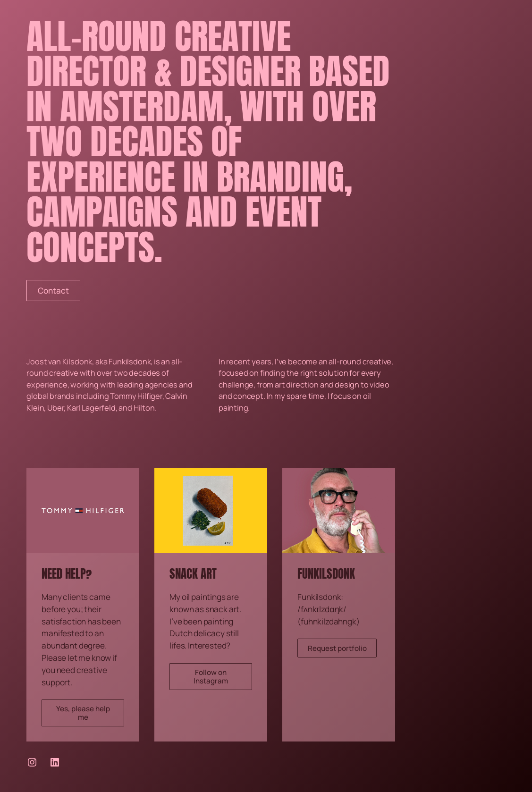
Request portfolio (337, 648)
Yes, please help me (83, 713)
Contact (53, 291)
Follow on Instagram (211, 676)
